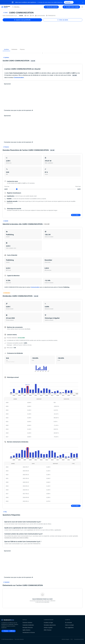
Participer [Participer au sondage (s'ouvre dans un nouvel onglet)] (69, 2)
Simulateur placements (50, 625)
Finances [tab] (22, 49)
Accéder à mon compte (71, 7)
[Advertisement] (42, 35)
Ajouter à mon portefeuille (22, 20)
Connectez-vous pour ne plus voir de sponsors (18, 110)
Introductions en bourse (29, 632)
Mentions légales (65, 639)
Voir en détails (76, 215)
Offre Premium (48, 630)
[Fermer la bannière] (83, 2)
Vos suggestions (69, 628)
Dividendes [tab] (14, 49)
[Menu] (82, 7)
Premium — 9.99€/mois (9, 631)
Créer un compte (69, 625)
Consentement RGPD (79, 639)
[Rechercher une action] (27, 7)
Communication (40, 16)
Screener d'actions (27, 623)
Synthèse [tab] (6, 49)
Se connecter (69, 623)
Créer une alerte (63, 20)
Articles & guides (48, 628)
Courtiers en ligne (48, 623)
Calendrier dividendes (28, 625)
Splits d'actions (26, 630)
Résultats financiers (28, 628)
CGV (72, 639)
